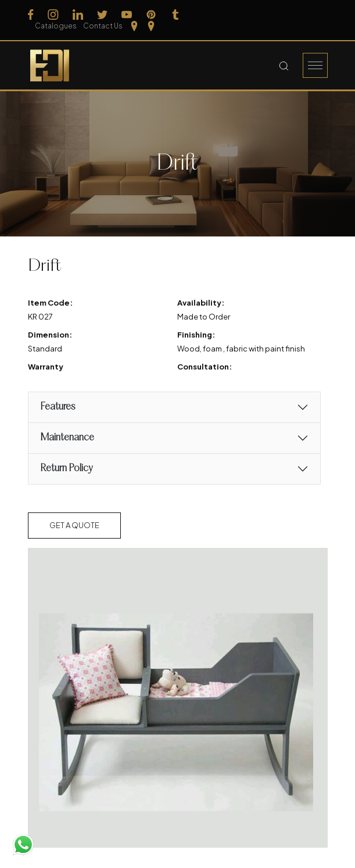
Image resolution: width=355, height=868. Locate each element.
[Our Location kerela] (322, 20)
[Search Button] (284, 65)
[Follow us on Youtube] (127, 20)
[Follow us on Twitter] (102, 20)
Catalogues (232, 19)
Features (58, 406)
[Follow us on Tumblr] (175, 20)
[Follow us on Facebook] (31, 20)
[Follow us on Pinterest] (151, 20)
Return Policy (66, 468)
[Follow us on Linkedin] (78, 20)
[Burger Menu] (315, 65)
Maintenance (67, 437)
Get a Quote (74, 525)
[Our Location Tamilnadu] (305, 20)
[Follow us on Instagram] (53, 20)
